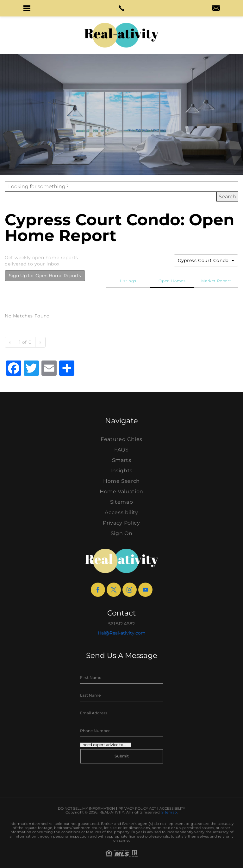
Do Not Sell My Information (86, 809)
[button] (27, 8)
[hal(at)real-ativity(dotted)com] (216, 9)
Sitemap (122, 502)
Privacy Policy (121, 523)
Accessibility (121, 512)
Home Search (121, 481)
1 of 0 (25, 342)
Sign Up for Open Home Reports (45, 276)
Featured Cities (121, 439)
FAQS (121, 450)
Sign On (122, 533)
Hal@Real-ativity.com (122, 633)
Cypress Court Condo (206, 260)
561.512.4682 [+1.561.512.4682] (121, 624)
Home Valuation (121, 491)
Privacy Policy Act (137, 809)
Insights (121, 471)
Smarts (122, 460)
